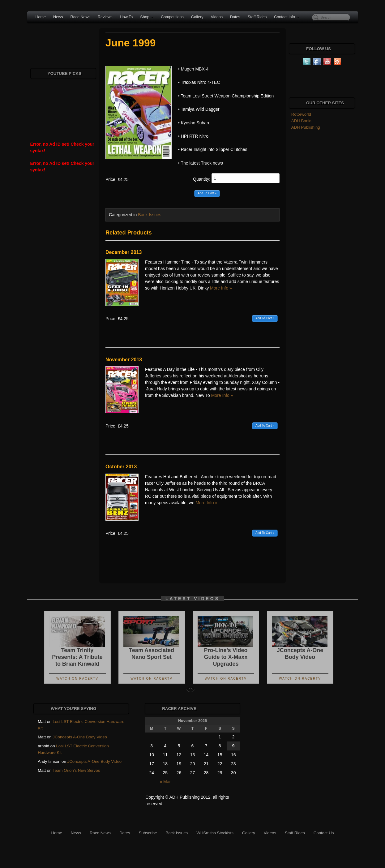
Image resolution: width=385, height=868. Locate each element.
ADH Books (302, 121)
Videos (217, 17)
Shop (147, 17)
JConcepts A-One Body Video (80, 737)
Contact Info (287, 17)
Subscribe (148, 833)
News (58, 17)
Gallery (197, 17)
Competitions (172, 17)
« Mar (165, 782)
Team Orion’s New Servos (76, 770)
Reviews (105, 17)
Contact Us (324, 833)
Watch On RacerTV (77, 679)
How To (126, 17)
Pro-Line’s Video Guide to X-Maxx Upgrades (226, 657)
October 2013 (121, 467)
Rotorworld (301, 114)
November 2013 (124, 360)
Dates (235, 17)
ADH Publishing (306, 127)
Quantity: (236, 178)
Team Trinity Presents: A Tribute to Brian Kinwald (77, 657)
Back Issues (150, 215)
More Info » (221, 288)
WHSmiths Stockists (215, 833)
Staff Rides (257, 17)
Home (41, 17)
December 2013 (124, 252)
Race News (80, 17)
